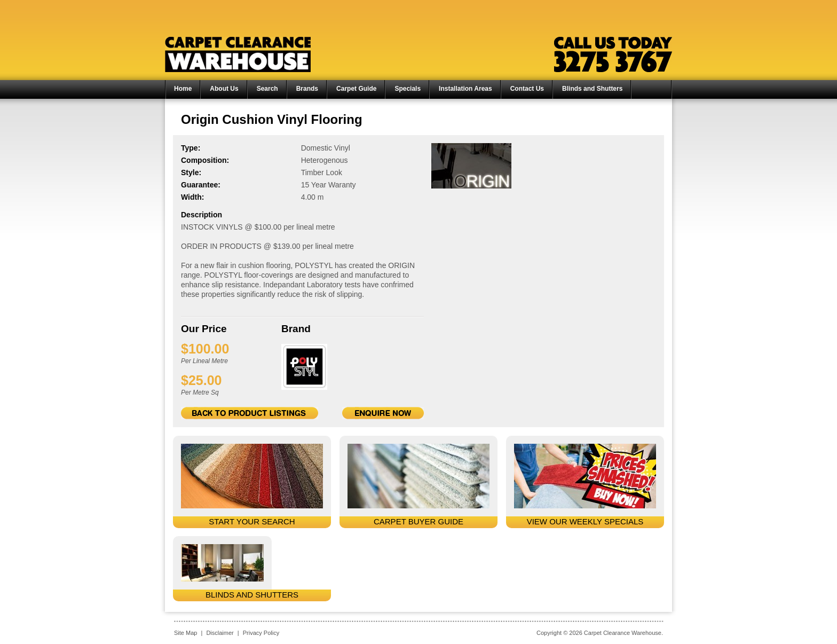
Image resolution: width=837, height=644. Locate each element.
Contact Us (527, 89)
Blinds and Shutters (592, 89)
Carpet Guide (356, 89)
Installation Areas (465, 89)
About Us (224, 89)
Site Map (185, 633)
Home (183, 89)
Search (267, 89)
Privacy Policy (261, 633)
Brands (307, 89)
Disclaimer (220, 633)
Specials (408, 89)
